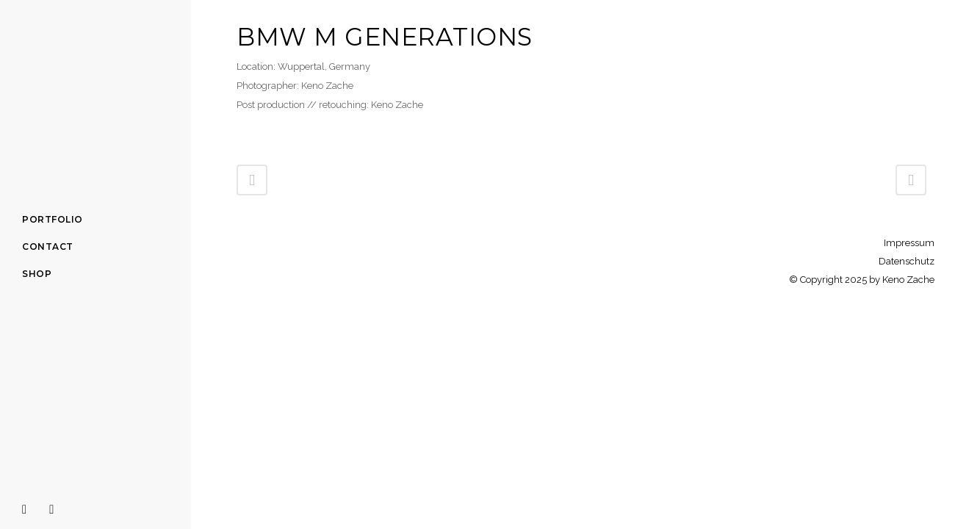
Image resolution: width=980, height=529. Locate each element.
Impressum (909, 243)
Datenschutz (907, 261)
